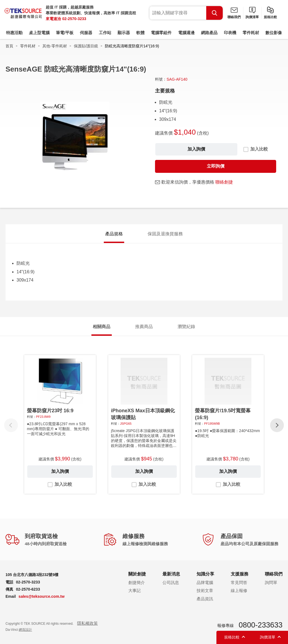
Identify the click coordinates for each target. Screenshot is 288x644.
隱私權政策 (87, 623)
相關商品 (102, 327)
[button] (277, 425)
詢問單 (271, 582)
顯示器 (124, 33)
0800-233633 (261, 625)
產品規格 (114, 234)
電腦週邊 (186, 33)
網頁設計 (25, 630)
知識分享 (205, 574)
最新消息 (171, 574)
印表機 (230, 33)
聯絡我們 (234, 17)
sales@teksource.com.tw (41, 596)
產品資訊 (205, 599)
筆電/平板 (65, 33)
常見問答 (239, 582)
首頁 (9, 46)
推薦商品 (144, 327)
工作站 (105, 33)
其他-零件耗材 (55, 46)
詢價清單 (252, 17)
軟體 (140, 33)
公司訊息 (171, 582)
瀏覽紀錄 (186, 327)
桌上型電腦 (39, 33)
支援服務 (240, 574)
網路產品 (209, 33)
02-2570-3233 (74, 19)
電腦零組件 (161, 33)
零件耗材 (251, 33)
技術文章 (205, 590)
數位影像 (274, 33)
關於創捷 (137, 574)
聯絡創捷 (224, 182)
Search (214, 13)
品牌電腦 (205, 582)
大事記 (135, 590)
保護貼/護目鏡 (86, 46)
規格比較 (270, 17)
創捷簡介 (137, 582)
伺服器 (86, 33)
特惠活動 (14, 33)
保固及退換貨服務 (165, 234)
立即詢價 (216, 166)
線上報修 (239, 590)
